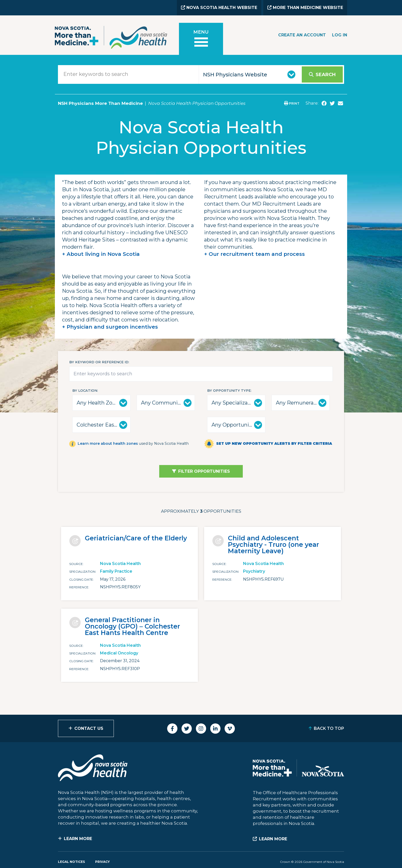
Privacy (102, 862)
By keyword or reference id (99, 362)
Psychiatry (254, 571)
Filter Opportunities (204, 471)
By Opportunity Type (229, 390)
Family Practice (116, 571)
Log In (340, 35)
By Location (85, 390)
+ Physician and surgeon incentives (110, 327)
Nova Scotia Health (120, 564)
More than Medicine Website (305, 8)
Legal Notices (71, 862)
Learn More (78, 839)
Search (326, 75)
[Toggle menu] (201, 39)
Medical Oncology (119, 653)
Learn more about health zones (108, 443)
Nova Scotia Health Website (219, 8)
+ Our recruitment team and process (254, 254)
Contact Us (89, 728)
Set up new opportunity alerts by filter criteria (274, 443)
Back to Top (329, 728)
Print (292, 103)
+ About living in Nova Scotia (101, 254)
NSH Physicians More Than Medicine (100, 103)
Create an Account (302, 35)
